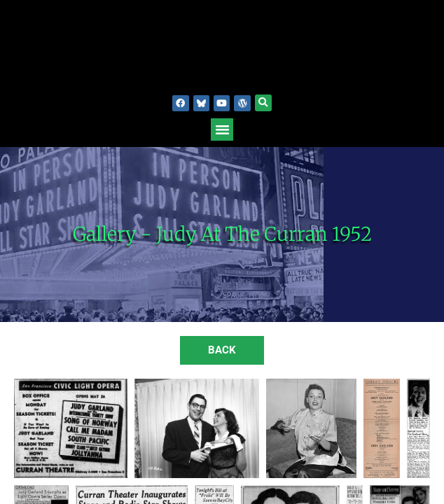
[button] (263, 103)
